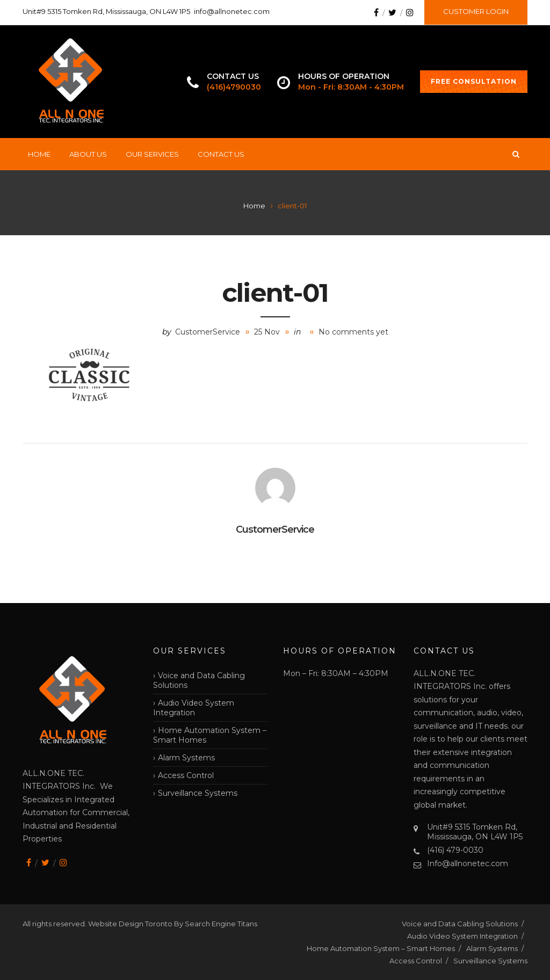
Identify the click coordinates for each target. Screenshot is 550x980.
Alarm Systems (186, 758)
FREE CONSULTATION (474, 81)
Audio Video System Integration (194, 708)
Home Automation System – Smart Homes (210, 735)
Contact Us (221, 154)
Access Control (186, 775)
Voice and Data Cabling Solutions (199, 680)
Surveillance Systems (198, 793)
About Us (88, 154)
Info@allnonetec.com (468, 863)
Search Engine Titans (221, 924)
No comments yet (353, 332)
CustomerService (208, 332)
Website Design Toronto (131, 924)
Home (39, 154)
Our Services (152, 154)
